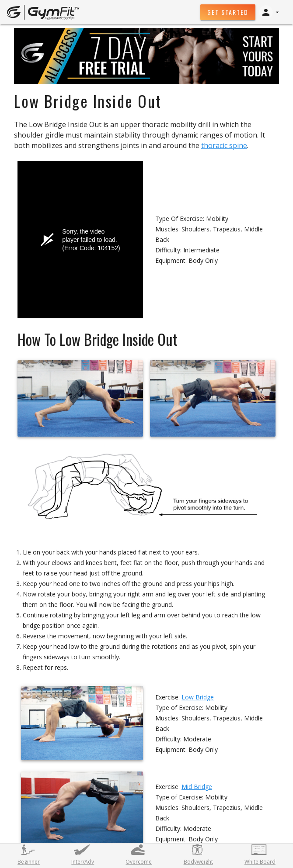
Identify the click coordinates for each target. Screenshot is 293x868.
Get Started (228, 12)
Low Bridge (198, 697)
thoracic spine (224, 145)
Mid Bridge (197, 787)
